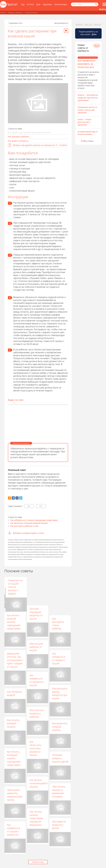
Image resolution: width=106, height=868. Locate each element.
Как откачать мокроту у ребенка (37, 713)
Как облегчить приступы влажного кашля (35, 748)
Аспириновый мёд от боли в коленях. (88, 133)
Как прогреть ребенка (18, 137)
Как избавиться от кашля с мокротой (13, 830)
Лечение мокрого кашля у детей (60, 758)
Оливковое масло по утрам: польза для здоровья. (87, 110)
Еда (23, 4)
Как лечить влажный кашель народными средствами (14, 758)
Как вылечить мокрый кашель (60, 727)
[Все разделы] (104, 4)
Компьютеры (61, 4)
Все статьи (88, 141)
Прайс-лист (88, 24)
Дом (38, 4)
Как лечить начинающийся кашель (39, 783)
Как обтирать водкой (14, 693)
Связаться (97, 24)
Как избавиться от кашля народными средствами (34, 520)
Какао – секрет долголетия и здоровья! (85, 122)
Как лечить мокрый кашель (13, 723)
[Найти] (96, 4)
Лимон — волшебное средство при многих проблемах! (88, 98)
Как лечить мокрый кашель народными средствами (14, 622)
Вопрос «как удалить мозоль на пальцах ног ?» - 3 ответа (40, 145)
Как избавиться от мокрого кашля (59, 658)
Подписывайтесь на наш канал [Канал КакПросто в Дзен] (88, 33)
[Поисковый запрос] (85, 4)
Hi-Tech (30, 4)
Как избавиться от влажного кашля (37, 680)
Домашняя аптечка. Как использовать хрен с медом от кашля (15, 660)
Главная (3, 13)
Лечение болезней (31, 13)
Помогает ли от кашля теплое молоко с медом (59, 587)
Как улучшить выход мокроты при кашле (60, 693)
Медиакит (79, 24)
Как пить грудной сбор (37, 582)
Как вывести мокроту (18, 141)
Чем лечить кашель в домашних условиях (59, 791)
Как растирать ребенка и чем (24, 526)
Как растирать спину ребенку (58, 624)
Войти (103, 9)
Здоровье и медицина (15, 13)
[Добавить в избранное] (66, 31)
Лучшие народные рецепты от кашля (36, 614)
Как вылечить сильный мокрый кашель (29, 523)
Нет (41, 506)
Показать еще (38, 862)
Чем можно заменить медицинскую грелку (15, 795)
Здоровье (47, 4)
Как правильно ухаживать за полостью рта (86, 64)
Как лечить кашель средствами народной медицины (36, 818)
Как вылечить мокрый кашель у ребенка (15, 585)
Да (29, 506)
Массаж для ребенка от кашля (36, 647)
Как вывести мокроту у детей (59, 825)
